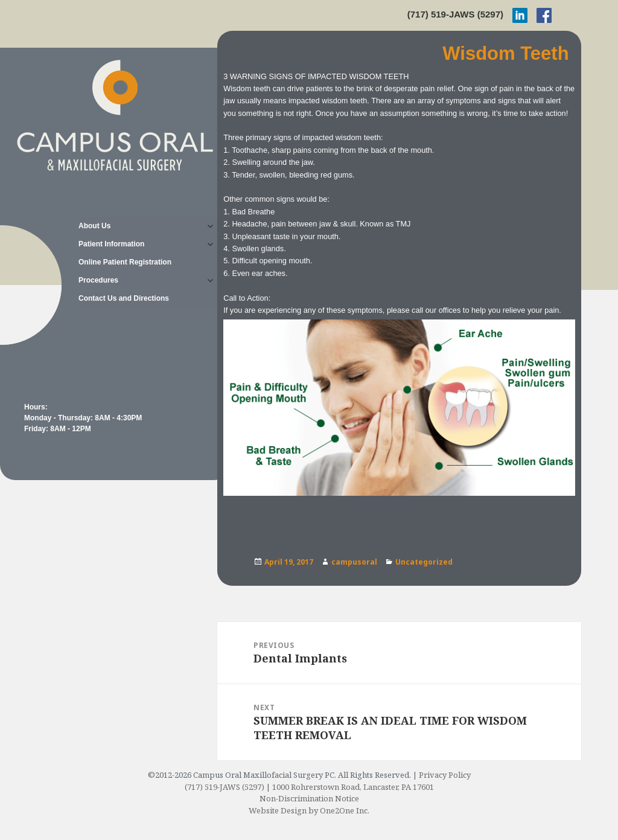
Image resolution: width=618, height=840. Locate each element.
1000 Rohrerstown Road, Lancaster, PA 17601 (353, 787)
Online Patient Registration (125, 262)
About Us (94, 226)
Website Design (278, 810)
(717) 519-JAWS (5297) (455, 14)
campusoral (354, 562)
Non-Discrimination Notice (309, 798)
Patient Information (111, 244)
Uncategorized (424, 562)
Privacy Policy (445, 775)
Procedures (98, 280)
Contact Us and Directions (124, 298)
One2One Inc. (345, 810)
